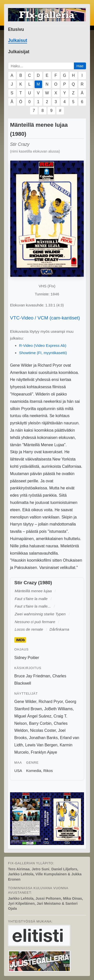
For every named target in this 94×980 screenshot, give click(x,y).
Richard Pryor (51, 702)
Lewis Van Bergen (41, 745)
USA (18, 771)
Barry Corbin (40, 723)
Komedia (34, 771)
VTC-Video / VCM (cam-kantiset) (45, 318)
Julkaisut (18, 40)
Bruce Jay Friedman (32, 676)
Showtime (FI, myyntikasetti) (43, 353)
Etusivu (16, 29)
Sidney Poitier (27, 658)
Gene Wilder (25, 702)
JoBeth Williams (58, 709)
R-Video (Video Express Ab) (43, 345)
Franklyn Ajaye (44, 752)
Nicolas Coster (43, 730)
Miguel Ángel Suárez (33, 716)
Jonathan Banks (43, 738)
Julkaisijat (19, 52)
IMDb (20, 640)
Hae (80, 66)
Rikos (48, 771)
